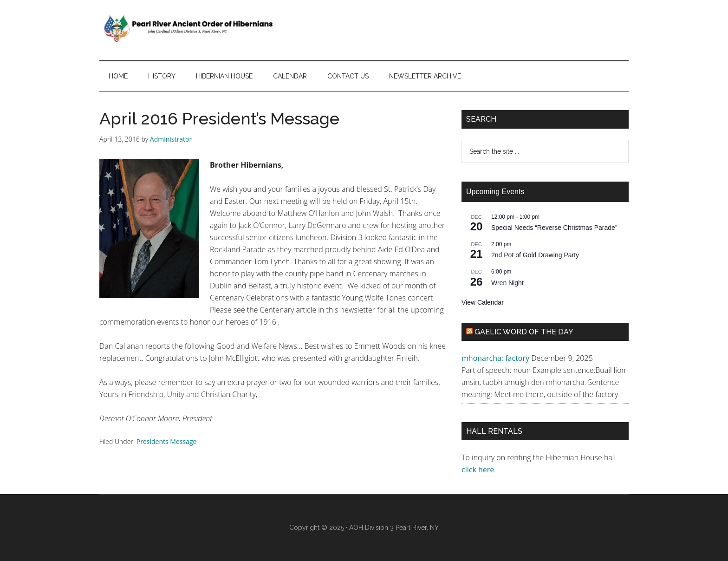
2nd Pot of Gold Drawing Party (535, 255)
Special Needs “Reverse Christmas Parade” (554, 228)
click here (479, 470)
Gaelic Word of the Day (524, 332)
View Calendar (483, 302)
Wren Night (507, 283)
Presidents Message (167, 441)
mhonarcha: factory (495, 358)
